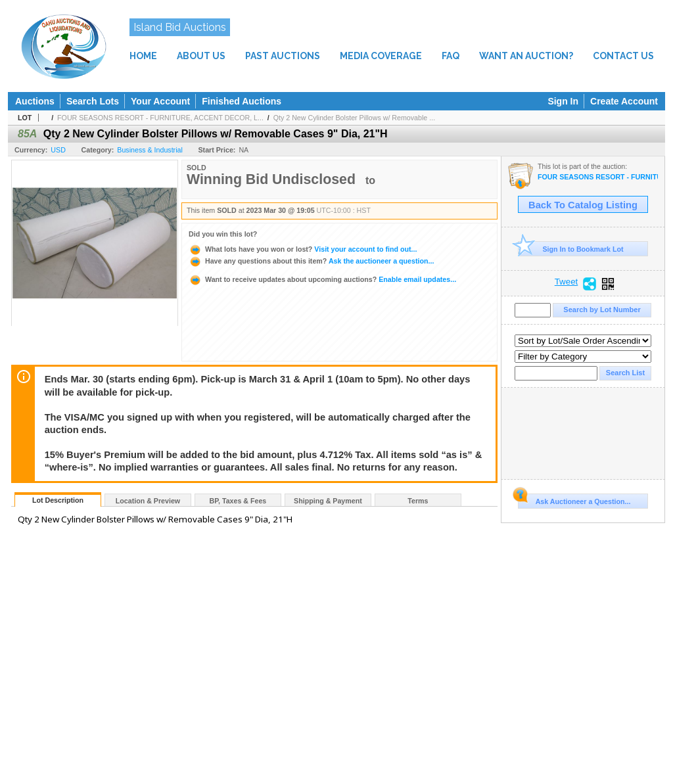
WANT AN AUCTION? (526, 56)
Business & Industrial (150, 150)
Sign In (563, 101)
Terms (418, 501)
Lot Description (58, 500)
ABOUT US (201, 56)
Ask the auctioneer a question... (311, 261)
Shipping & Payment (328, 501)
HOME (143, 56)
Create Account (624, 101)
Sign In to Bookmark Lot (571, 249)
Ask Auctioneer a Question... (574, 499)
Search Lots (93, 101)
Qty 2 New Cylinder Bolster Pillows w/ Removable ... (354, 118)
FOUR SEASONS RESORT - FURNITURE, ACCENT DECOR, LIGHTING (598, 177)
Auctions (35, 101)
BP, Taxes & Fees (238, 501)
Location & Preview (148, 501)
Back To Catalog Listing (583, 205)
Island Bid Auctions (180, 27)
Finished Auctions (242, 101)
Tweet (567, 282)
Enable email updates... (322, 279)
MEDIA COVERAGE (381, 56)
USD (58, 150)
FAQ (451, 56)
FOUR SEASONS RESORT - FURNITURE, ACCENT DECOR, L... (160, 118)
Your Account (160, 101)
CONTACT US (623, 56)
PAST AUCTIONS (283, 56)
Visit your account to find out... (303, 249)
